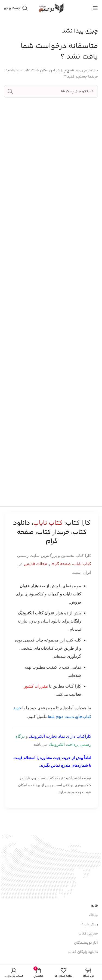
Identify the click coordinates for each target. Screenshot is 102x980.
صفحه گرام (61, 564)
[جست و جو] (16, 8)
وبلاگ (93, 915)
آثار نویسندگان (86, 943)
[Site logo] (51, 8)
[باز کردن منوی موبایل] (95, 8)
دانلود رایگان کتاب (83, 952)
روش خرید (90, 924)
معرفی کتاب (88, 934)
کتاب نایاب (82, 564)
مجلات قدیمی (35, 564)
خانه (95, 906)
